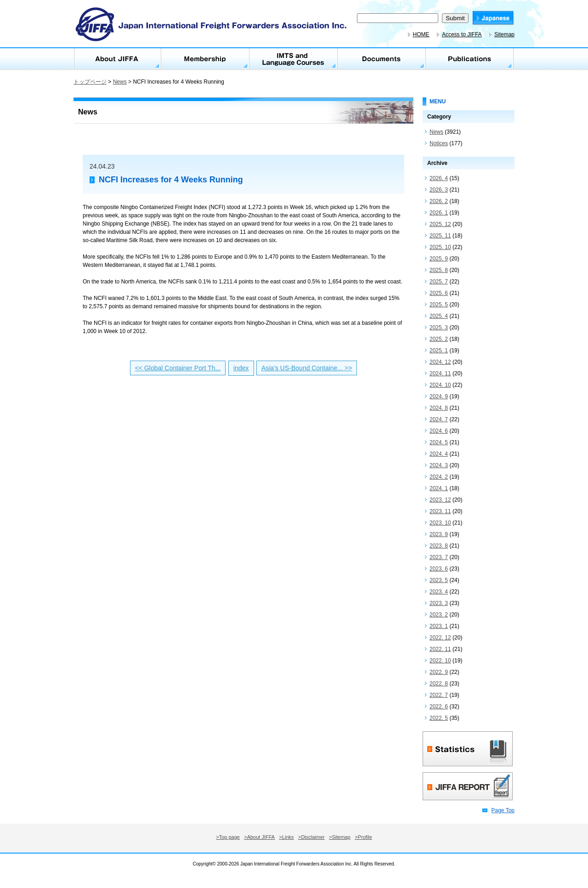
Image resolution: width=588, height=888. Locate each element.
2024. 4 (439, 454)
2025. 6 (439, 293)
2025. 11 (440, 236)
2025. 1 (439, 351)
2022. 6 (439, 707)
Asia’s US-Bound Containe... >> (307, 368)
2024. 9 (439, 396)
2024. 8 (439, 408)
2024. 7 (439, 419)
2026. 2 (439, 201)
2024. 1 (439, 488)
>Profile (363, 837)
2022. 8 (439, 684)
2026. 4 (439, 178)
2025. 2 (439, 339)
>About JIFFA (259, 837)
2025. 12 (440, 224)
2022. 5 (439, 718)
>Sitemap (340, 837)
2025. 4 (439, 316)
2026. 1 (439, 213)
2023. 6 (439, 569)
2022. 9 (439, 672)
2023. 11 (440, 511)
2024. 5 (439, 442)
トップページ (90, 82)
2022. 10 (440, 661)
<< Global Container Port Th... (178, 368)
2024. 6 (439, 431)
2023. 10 (440, 523)
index (241, 368)
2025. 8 (439, 270)
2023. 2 (439, 615)
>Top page (228, 837)
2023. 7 (439, 557)
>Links (287, 837)
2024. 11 (440, 373)
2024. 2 (439, 477)
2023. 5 (439, 580)
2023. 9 (439, 534)
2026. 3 (439, 190)
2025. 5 (439, 305)
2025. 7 (439, 282)
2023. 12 (440, 500)
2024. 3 (439, 465)
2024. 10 (440, 385)
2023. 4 (439, 592)
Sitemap (504, 34)
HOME (421, 34)
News (120, 82)
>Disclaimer (311, 837)
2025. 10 (440, 247)
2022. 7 (439, 695)
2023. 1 (439, 626)
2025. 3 (439, 328)
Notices (439, 143)
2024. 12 (440, 362)
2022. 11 (440, 649)
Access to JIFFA (462, 34)
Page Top (503, 810)
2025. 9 (439, 259)
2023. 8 (439, 546)
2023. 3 (439, 603)
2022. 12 (440, 638)
